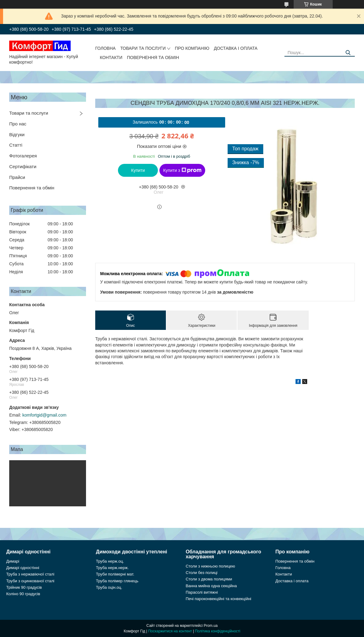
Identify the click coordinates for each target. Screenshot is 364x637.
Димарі (13, 561)
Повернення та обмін (153, 57)
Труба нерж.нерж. (112, 568)
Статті (16, 145)
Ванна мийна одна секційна (211, 586)
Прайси (17, 177)
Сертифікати (23, 166)
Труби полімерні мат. (115, 574)
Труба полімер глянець (117, 581)
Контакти (111, 57)
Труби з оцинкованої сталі (30, 581)
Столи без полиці (202, 573)
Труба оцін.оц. (109, 587)
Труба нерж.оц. (110, 561)
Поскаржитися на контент (170, 631)
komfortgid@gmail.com (44, 415)
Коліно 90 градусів (23, 594)
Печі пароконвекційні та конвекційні (218, 599)
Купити (138, 170)
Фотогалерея (23, 156)
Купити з (182, 170)
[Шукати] (348, 53)
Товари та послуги (143, 48)
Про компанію (192, 48)
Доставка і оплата (236, 48)
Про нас (18, 124)
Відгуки (17, 135)
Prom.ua (211, 626)
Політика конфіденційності (218, 631)
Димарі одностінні (23, 568)
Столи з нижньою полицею (210, 566)
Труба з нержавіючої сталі (30, 574)
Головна (105, 48)
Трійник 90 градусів (24, 587)
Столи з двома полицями (209, 579)
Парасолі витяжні (202, 592)
